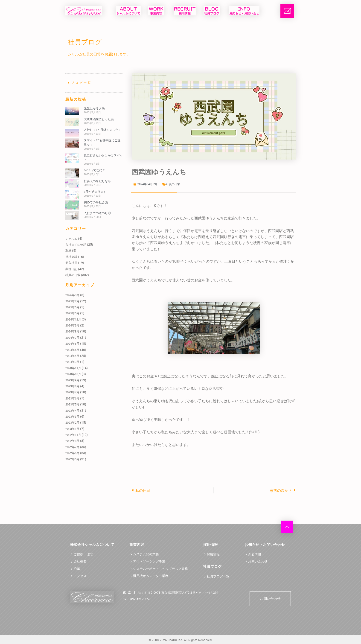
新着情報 (255, 554)
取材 (68, 251)
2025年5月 (72, 313)
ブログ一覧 (82, 83)
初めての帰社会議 (96, 202)
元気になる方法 (94, 109)
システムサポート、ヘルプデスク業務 (160, 569)
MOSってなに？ (95, 170)
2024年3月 (72, 362)
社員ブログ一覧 (218, 576)
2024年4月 (72, 356)
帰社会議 (71, 257)
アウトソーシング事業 (149, 561)
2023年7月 (72, 392)
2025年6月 (72, 307)
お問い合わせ (258, 561)
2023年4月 (72, 411)
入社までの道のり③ (97, 213)
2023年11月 (73, 368)
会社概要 (80, 561)
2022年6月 (72, 453)
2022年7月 (72, 447)
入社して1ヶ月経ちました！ (103, 130)
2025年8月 (72, 295)
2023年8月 (72, 386)
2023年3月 (72, 417)
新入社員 (71, 263)
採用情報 (213, 554)
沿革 (77, 569)
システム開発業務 (146, 554)
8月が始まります (95, 192)
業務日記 (71, 269)
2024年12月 (73, 319)
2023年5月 (72, 404)
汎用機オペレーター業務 (151, 576)
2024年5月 (72, 350)
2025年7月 (72, 301)
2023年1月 (72, 429)
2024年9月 (72, 325)
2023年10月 (73, 374)
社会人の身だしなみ (97, 181)
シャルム (71, 239)
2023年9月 (72, 380)
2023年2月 (72, 423)
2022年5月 (72, 459)
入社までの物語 (76, 245)
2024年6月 (72, 344)
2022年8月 (72, 441)
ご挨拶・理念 (83, 554)
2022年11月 (73, 435)
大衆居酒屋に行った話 (99, 119)
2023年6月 (72, 398)
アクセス (80, 576)
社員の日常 (73, 275)
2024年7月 (72, 338)
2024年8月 (72, 331)
